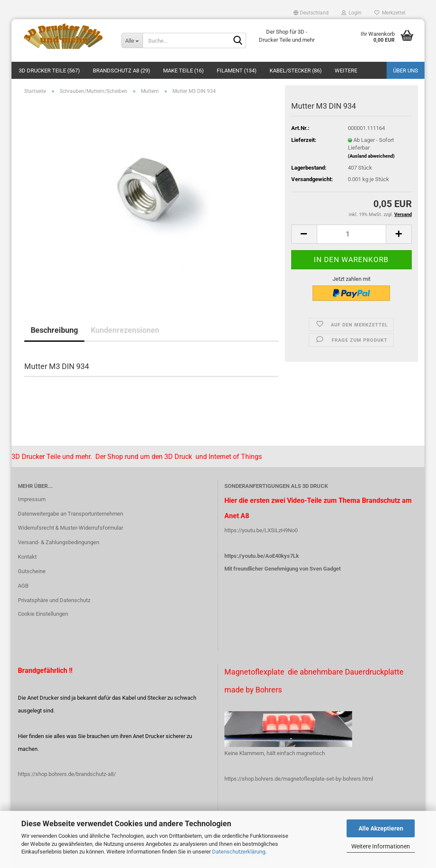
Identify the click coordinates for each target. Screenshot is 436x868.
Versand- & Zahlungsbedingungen (59, 542)
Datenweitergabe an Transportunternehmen (70, 514)
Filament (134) (237, 71)
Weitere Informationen (381, 846)
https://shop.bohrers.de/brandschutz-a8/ (67, 774)
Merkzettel (390, 13)
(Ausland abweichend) (371, 156)
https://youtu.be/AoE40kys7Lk (262, 556)
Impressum (32, 499)
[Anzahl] (351, 234)
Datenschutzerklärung (239, 852)
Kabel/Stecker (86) (296, 71)
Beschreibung (54, 330)
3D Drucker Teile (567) (49, 71)
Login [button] (351, 13)
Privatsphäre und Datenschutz (54, 600)
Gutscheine (32, 571)
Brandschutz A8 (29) (122, 71)
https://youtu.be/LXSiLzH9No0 (261, 530)
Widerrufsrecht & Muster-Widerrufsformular (70, 528)
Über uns (406, 71)
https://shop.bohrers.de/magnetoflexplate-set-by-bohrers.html (299, 779)
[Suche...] (132, 40)
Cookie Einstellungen (43, 614)
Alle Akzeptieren (381, 828)
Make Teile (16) (184, 71)
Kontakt (27, 557)
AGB (23, 586)
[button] (311, 13)
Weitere (346, 71)
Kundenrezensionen (125, 330)
